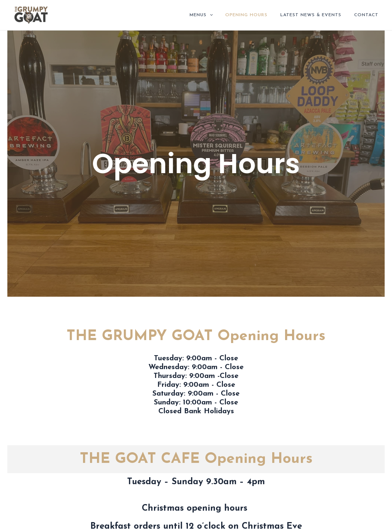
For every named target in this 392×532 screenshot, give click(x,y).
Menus (215, 15)
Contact (368, 15)
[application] (223, 15)
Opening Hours (256, 15)
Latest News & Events (317, 15)
